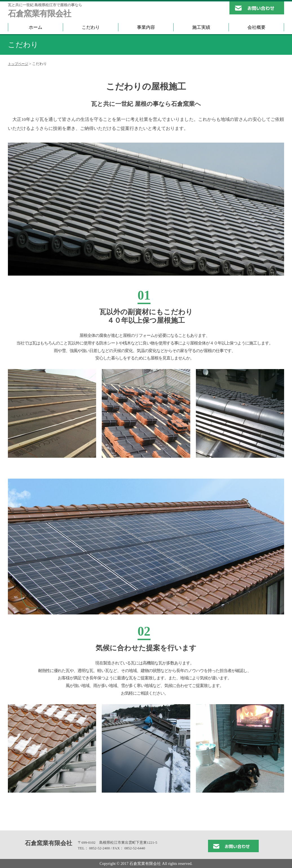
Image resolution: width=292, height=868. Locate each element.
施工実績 (201, 27)
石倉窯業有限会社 (39, 14)
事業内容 (146, 27)
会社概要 (256, 27)
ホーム (36, 27)
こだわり (91, 27)
